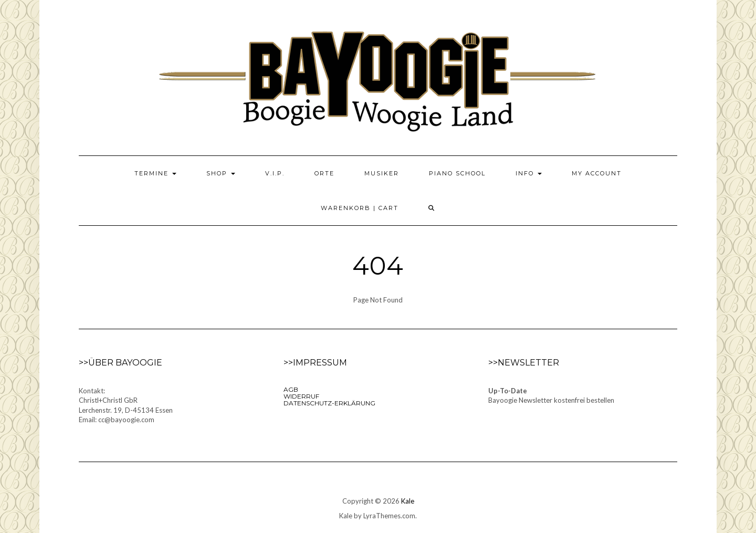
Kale (408, 501)
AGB (291, 389)
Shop (221, 173)
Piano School (457, 173)
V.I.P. (275, 173)
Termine (155, 173)
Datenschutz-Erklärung (329, 403)
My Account (597, 173)
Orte (324, 173)
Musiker (382, 173)
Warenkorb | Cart (360, 208)
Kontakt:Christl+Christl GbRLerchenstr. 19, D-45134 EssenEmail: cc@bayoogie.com (126, 405)
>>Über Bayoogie (120, 363)
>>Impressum (315, 363)
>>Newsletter (524, 363)
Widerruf (301, 396)
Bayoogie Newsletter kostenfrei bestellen (551, 400)
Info (529, 173)
